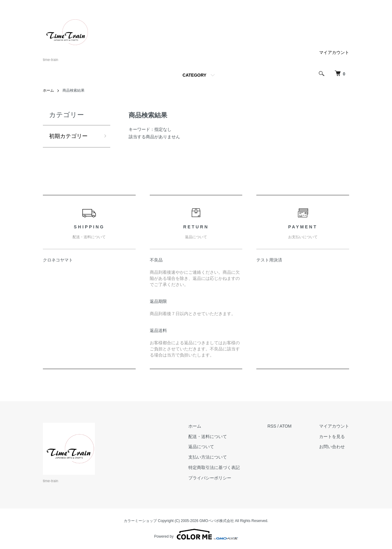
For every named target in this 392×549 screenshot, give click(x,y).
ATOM (286, 426)
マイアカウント (334, 52)
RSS (272, 426)
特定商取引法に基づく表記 (214, 467)
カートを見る (332, 437)
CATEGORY (194, 75)
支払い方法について (208, 457)
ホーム (48, 90)
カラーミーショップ (140, 521)
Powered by (196, 534)
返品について (201, 447)
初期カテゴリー (68, 136)
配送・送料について (208, 437)
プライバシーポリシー (210, 478)
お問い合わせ (332, 447)
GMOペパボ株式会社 (217, 521)
